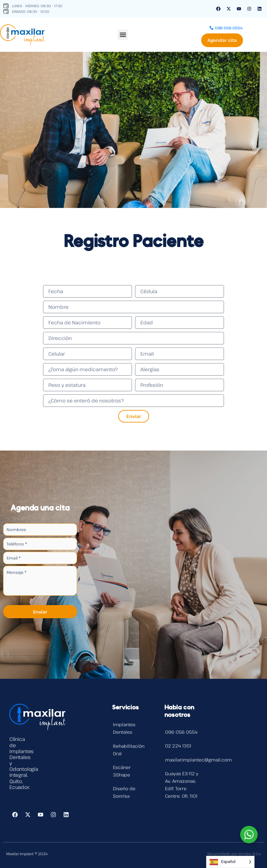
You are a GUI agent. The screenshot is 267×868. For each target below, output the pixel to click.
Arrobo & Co (250, 854)
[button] (123, 34)
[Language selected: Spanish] (230, 862)
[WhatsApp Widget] (249, 835)
